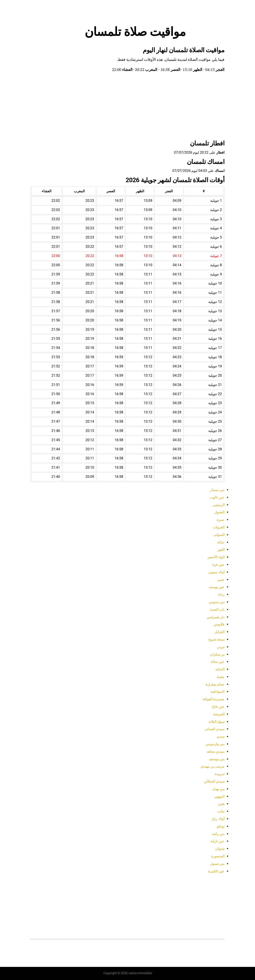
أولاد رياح (218, 819)
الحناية (220, 669)
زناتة (221, 594)
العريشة (219, 714)
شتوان (220, 849)
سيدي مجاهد (215, 751)
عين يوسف (217, 587)
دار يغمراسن (216, 617)
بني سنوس (217, 602)
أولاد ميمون (216, 572)
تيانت (221, 811)
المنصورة (218, 856)
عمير (221, 580)
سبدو (221, 736)
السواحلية (218, 692)
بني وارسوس (215, 744)
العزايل (219, 632)
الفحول (219, 512)
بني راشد (218, 834)
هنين (221, 804)
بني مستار (217, 490)
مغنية (221, 677)
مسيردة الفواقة (213, 699)
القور (221, 550)
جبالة (221, 542)
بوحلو (221, 826)
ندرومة (219, 774)
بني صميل (217, 864)
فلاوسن (219, 624)
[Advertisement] (127, 107)
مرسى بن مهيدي (213, 766)
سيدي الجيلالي (214, 781)
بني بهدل (218, 789)
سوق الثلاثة (216, 722)
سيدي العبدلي (215, 729)
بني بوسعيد (217, 759)
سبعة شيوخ (216, 639)
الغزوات (219, 527)
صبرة (221, 520)
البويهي (219, 796)
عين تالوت (217, 497)
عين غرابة (217, 841)
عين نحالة (218, 662)
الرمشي (219, 505)
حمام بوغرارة (215, 684)
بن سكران (217, 654)
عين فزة (218, 565)
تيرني (221, 647)
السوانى (219, 535)
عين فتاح (218, 707)
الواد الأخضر (216, 557)
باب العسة (217, 609)
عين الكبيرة (216, 871)
